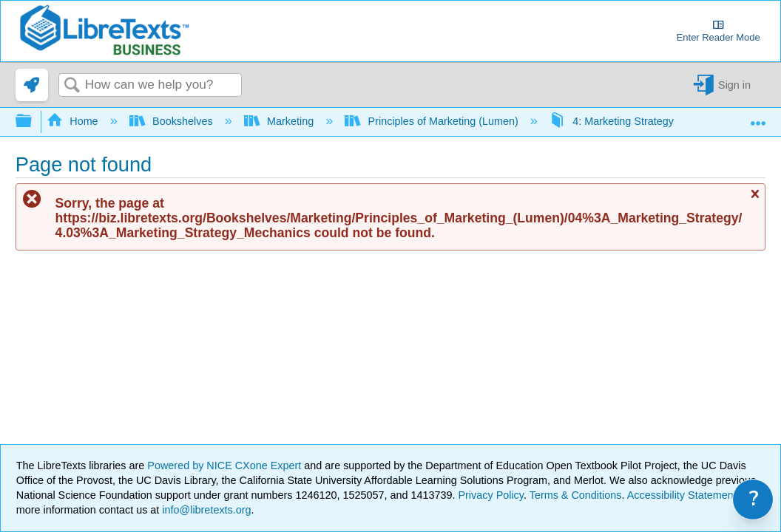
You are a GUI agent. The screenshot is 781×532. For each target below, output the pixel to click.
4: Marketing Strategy (613, 121)
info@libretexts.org (205, 510)
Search (72, 86)
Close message (754, 201)
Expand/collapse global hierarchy (33, 122)
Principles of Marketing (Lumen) (433, 121)
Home (74, 121)
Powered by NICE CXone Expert (226, 465)
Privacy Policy (491, 495)
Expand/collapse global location (758, 117)
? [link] (754, 499)
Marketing (281, 121)
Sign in (734, 85)
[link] (32, 85)
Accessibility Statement (682, 495)
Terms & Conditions (576, 495)
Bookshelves (173, 121)
